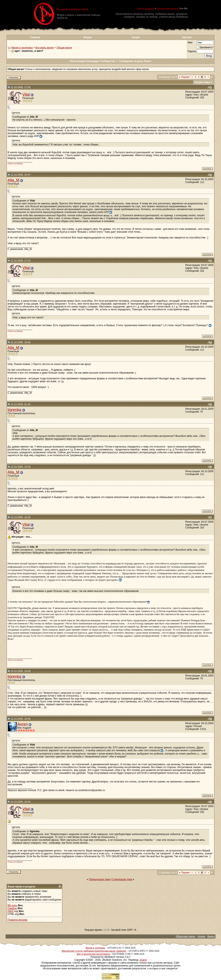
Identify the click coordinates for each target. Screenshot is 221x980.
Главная (35, 37)
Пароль (192, 51)
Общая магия (64, 48)
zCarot (143, 960)
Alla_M (13, 180)
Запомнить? (205, 47)
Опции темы (202, 82)
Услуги (136, 37)
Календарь (93, 61)
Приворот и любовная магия (73, 9)
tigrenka (14, 410)
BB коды (12, 905)
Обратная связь (186, 936)
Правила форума (17, 920)
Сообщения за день (131, 61)
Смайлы (12, 908)
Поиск (148, 61)
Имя (190, 43)
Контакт (187, 37)
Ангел (23, 724)
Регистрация (77, 61)
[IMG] (11, 911)
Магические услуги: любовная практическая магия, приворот (94, 951)
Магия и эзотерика (22, 48)
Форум (87, 37)
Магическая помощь (168, 8)
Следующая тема (122, 879)
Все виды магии (45, 48)
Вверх (211, 936)
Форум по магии (145, 8)
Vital (26, 94)
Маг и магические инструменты (93, 954)
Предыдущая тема (100, 879)
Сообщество (109, 61)
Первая (184, 77)
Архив (201, 936)
